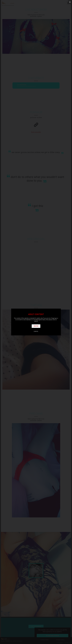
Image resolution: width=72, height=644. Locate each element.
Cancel (36, 331)
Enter (36, 326)
